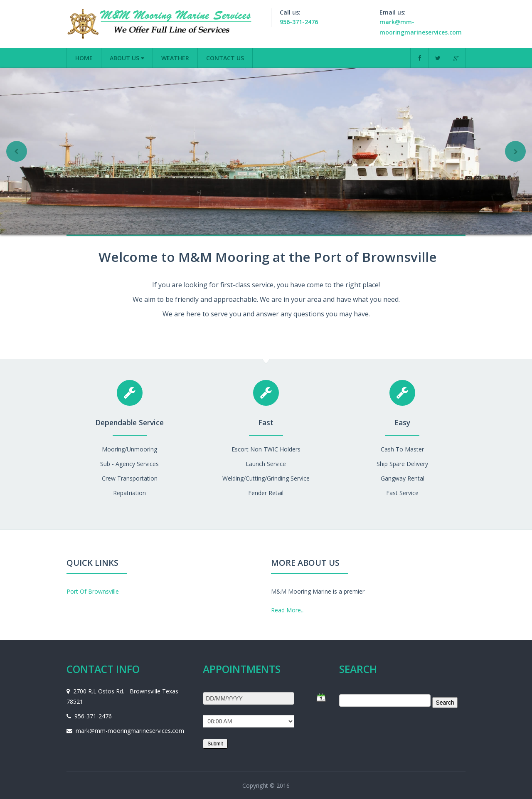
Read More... (288, 610)
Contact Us (225, 58)
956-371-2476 (299, 22)
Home (84, 58)
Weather (175, 58)
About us (127, 58)
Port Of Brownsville (93, 591)
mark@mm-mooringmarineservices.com (130, 731)
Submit (215, 744)
